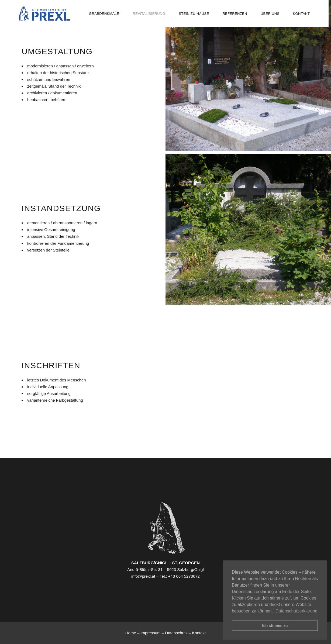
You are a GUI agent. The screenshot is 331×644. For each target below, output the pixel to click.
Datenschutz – (178, 633)
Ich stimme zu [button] (275, 626)
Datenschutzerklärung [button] (296, 611)
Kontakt (199, 633)
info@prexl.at (143, 576)
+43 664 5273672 (184, 576)
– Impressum (149, 633)
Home (131, 633)
